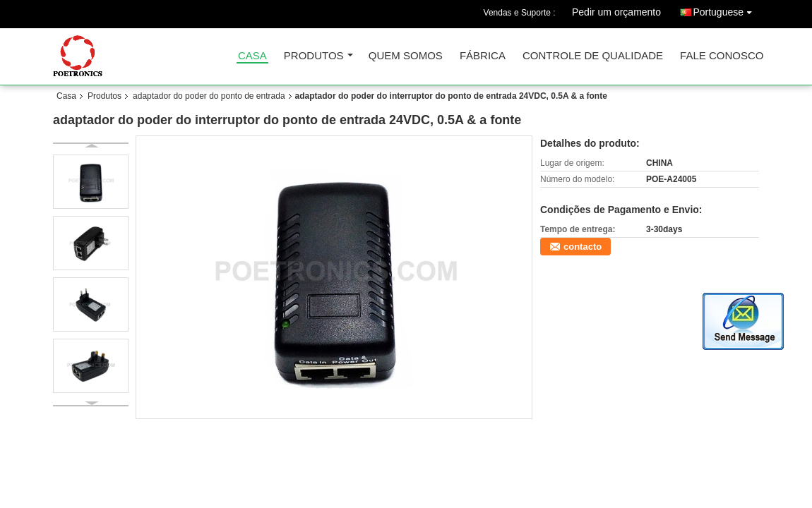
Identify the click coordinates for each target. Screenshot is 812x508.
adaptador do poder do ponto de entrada (209, 96)
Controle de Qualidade (593, 56)
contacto (583, 247)
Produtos (314, 56)
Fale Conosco (722, 56)
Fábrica (483, 56)
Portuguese (726, 10)
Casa (252, 56)
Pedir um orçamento (616, 12)
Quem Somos (406, 56)
